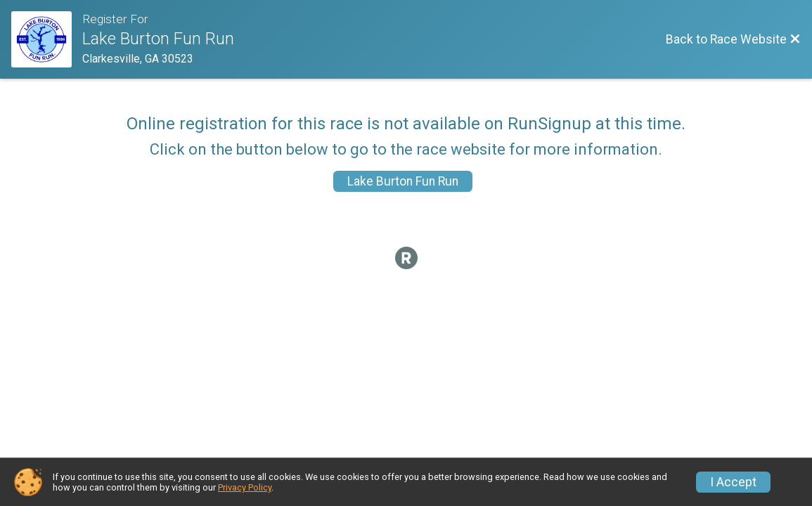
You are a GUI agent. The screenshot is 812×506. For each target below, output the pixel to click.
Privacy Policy (245, 487)
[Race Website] (47, 39)
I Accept (733, 482)
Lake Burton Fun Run (403, 181)
